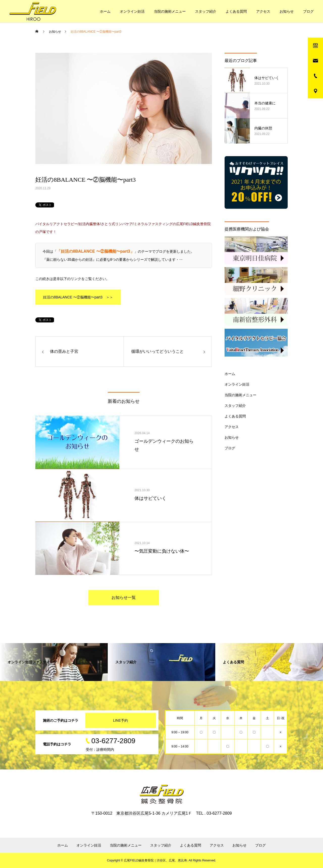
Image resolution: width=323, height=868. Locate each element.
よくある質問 (236, 11)
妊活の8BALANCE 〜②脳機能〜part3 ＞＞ (78, 297)
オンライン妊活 (132, 11)
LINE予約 (120, 720)
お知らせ (287, 11)
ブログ (308, 11)
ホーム (105, 11)
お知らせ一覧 (124, 597)
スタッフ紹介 (206, 11)
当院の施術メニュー (170, 11)
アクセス (263, 11)
